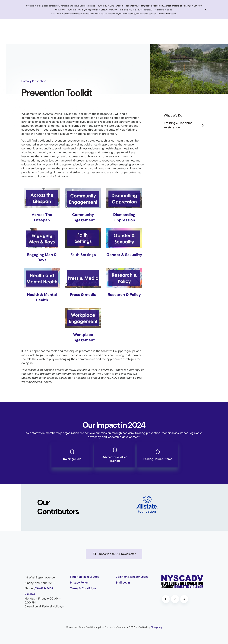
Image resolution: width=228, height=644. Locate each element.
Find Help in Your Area (85, 577)
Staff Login (123, 583)
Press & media (83, 295)
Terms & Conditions (83, 588)
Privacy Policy (79, 583)
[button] (206, 10)
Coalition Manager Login (132, 577)
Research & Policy (124, 295)
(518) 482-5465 (43, 589)
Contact (30, 594)
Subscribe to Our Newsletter (114, 554)
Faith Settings (83, 255)
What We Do (173, 116)
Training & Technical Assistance (185, 125)
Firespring (156, 627)
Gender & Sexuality (124, 255)
